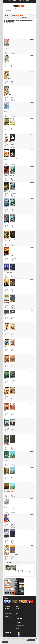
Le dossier (9, 563)
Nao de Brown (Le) (9, 142)
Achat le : (7, 53)
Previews (6, 610)
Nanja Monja (8, 47)
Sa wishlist (25, 18)
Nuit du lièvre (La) (9, 537)
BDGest (10, 1)
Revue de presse (19, 615)
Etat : (6, 52)
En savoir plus (31, 640)
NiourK (6, 271)
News (6, 612)
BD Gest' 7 (17, 609)
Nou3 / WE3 (7, 443)
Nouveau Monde (8, 459)
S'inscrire (26, 2)
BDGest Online (21, 1)
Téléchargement (19, 612)
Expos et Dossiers (8, 613)
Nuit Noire (7, 553)
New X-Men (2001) (9, 256)
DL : (6, 51)
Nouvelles (7, 506)
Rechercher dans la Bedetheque (8, 636)
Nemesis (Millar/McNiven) (10, 158)
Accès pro (28, 1)
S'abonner (17, 613)
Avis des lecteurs (19, 624)
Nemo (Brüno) (8, 174)
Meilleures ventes (8, 616)
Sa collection (25, 16)
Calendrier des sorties (9, 615)
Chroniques (7, 609)
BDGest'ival (18, 629)
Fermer (5, 642)
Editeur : (6, 50)
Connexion (32, 2)
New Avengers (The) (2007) (11, 239)
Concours (17, 627)
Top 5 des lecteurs (19, 623)
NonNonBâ (7, 303)
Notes (6, 315)
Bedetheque (15, 1)
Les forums (18, 621)
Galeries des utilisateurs (20, 626)
